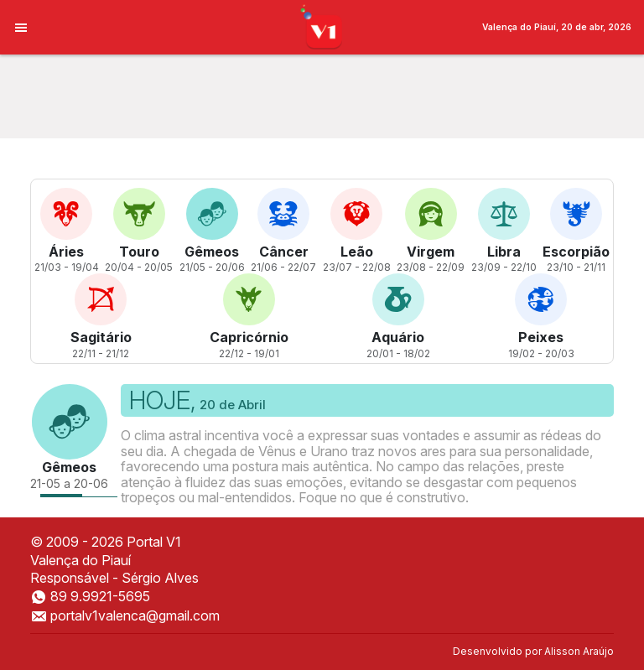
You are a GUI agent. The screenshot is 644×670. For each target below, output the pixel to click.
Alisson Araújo (579, 651)
